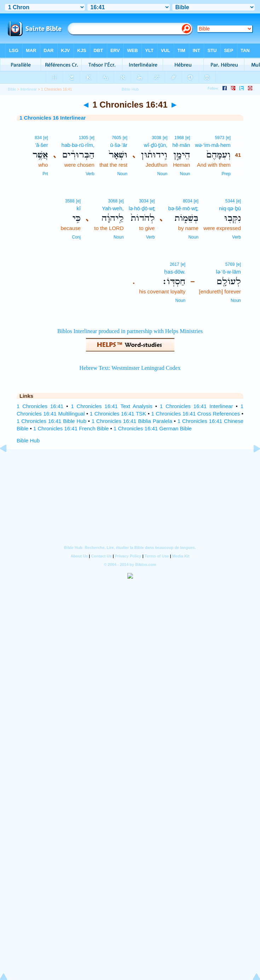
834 (38, 138)
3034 (144, 201)
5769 (230, 264)
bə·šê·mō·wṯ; (184, 208)
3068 (113, 201)
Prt (45, 174)
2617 (175, 264)
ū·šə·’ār (119, 145)
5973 (220, 138)
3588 (70, 201)
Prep (226, 174)
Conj (76, 237)
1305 (84, 138)
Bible (12, 89)
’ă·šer (42, 145)
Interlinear (28, 89)
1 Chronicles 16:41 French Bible (71, 428)
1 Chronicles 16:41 (40, 406)
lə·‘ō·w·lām (228, 272)
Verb (90, 174)
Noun (185, 174)
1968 (179, 138)
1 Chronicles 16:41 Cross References (195, 414)
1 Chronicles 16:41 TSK (118, 414)
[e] (228, 138)
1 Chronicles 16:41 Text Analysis (111, 406)
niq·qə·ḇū (230, 208)
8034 (188, 201)
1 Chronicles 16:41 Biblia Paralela (132, 421)
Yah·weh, (113, 208)
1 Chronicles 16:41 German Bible (153, 428)
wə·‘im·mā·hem (213, 145)
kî (79, 208)
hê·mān (181, 145)
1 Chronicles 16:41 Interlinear (197, 406)
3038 (157, 138)
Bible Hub (28, 440)
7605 (117, 138)
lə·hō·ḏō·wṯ (142, 208)
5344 (230, 201)
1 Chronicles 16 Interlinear (53, 118)
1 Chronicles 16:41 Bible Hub (51, 421)
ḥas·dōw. (175, 272)
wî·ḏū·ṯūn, (156, 145)
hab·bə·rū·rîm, (78, 145)
